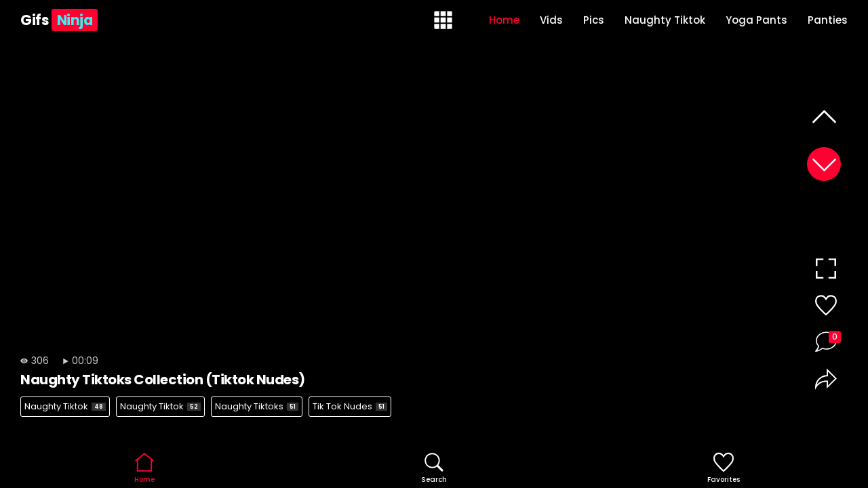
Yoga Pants (756, 20)
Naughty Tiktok (665, 20)
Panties (828, 20)
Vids (551, 20)
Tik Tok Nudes (350, 406)
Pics (594, 20)
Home (504, 20)
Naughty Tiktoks (257, 406)
